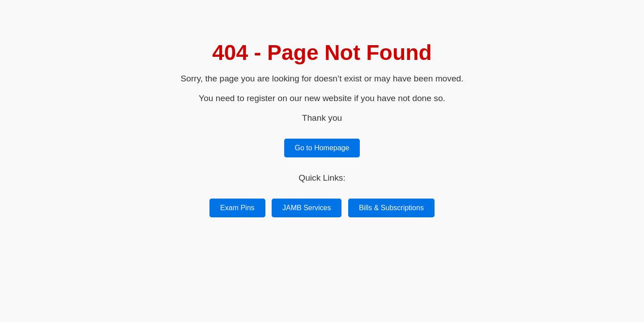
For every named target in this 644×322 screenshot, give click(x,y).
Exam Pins (237, 208)
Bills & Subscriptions (391, 208)
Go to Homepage (322, 148)
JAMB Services (307, 208)
